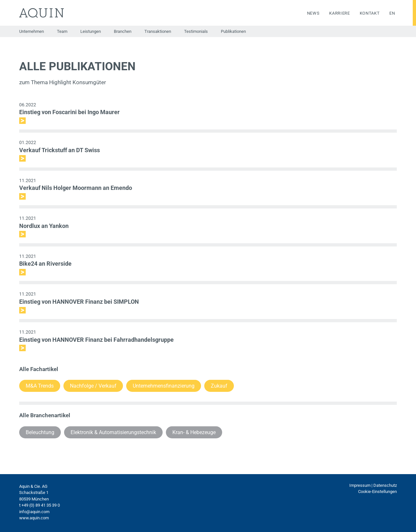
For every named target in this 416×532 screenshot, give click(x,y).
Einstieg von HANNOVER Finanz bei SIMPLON (79, 302)
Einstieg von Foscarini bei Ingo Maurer (69, 112)
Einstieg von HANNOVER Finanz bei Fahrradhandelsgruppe (96, 340)
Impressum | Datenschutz (373, 485)
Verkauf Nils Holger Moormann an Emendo (76, 188)
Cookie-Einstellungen (377, 492)
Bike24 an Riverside (45, 264)
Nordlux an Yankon (44, 226)
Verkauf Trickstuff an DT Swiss (60, 150)
